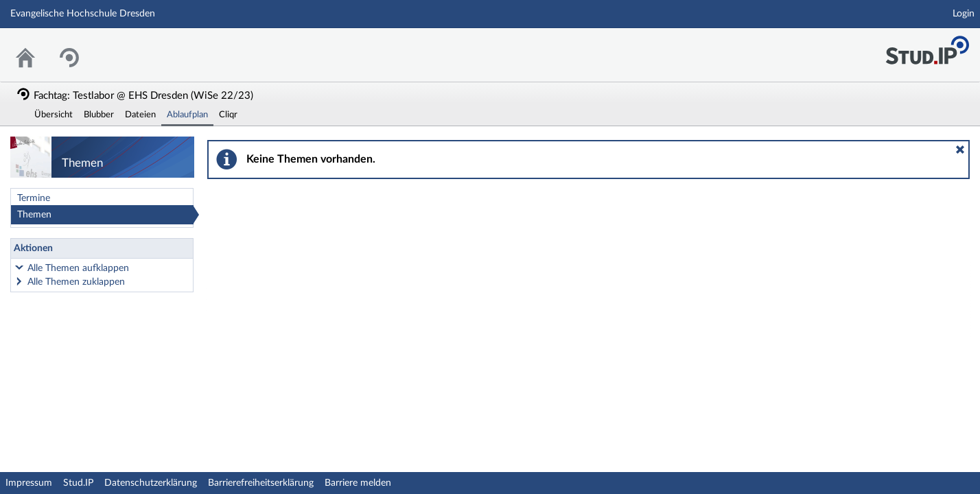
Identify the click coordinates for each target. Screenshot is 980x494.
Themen (34, 215)
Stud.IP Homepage (927, 46)
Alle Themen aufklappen (78, 268)
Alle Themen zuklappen (76, 282)
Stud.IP (78, 483)
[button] (960, 150)
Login (964, 14)
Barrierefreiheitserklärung (261, 483)
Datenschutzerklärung (151, 483)
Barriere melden (358, 483)
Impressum (29, 483)
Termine (34, 198)
